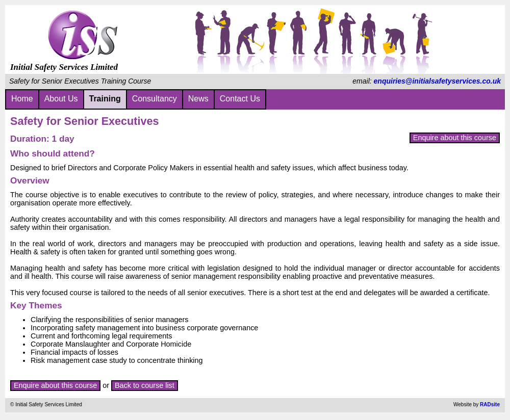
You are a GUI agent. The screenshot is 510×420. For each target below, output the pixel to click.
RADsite (490, 404)
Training (105, 99)
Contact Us (240, 99)
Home (22, 99)
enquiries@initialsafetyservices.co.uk (437, 81)
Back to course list (145, 385)
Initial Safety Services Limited (64, 62)
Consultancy (155, 99)
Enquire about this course (455, 138)
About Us (61, 99)
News (198, 99)
